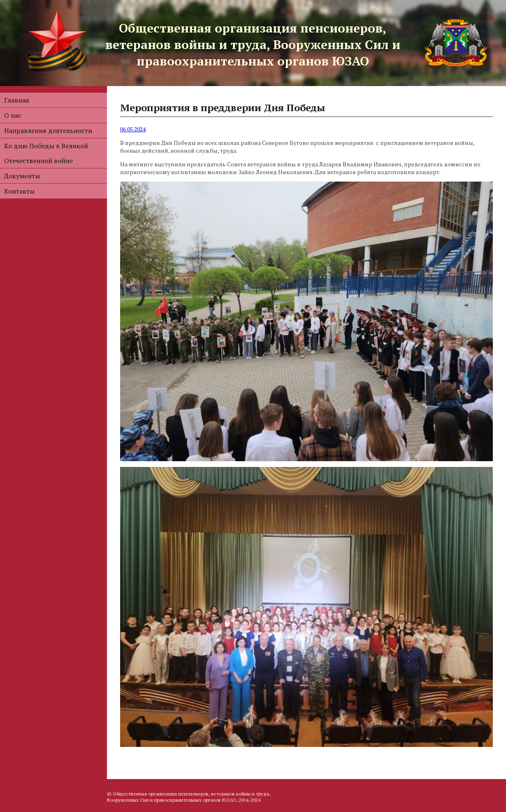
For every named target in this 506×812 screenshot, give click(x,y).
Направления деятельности (48, 131)
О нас (13, 115)
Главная (17, 100)
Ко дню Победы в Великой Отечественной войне (46, 153)
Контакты (19, 191)
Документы (22, 176)
